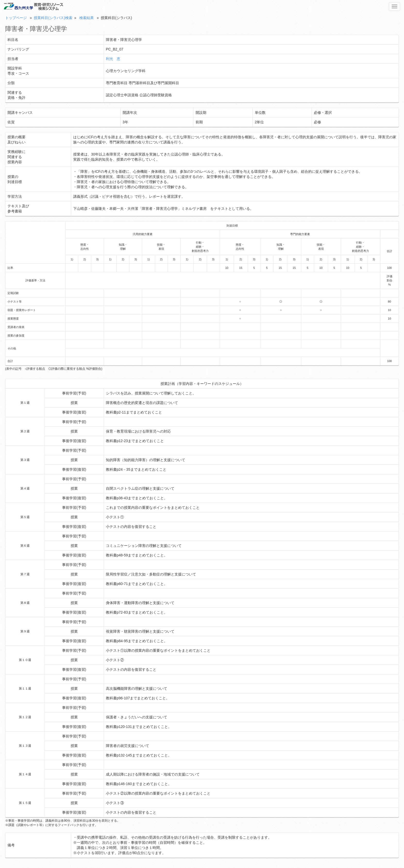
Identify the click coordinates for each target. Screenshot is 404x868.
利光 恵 (113, 59)
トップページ (16, 18)
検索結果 (87, 18)
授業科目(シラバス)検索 (53, 18)
